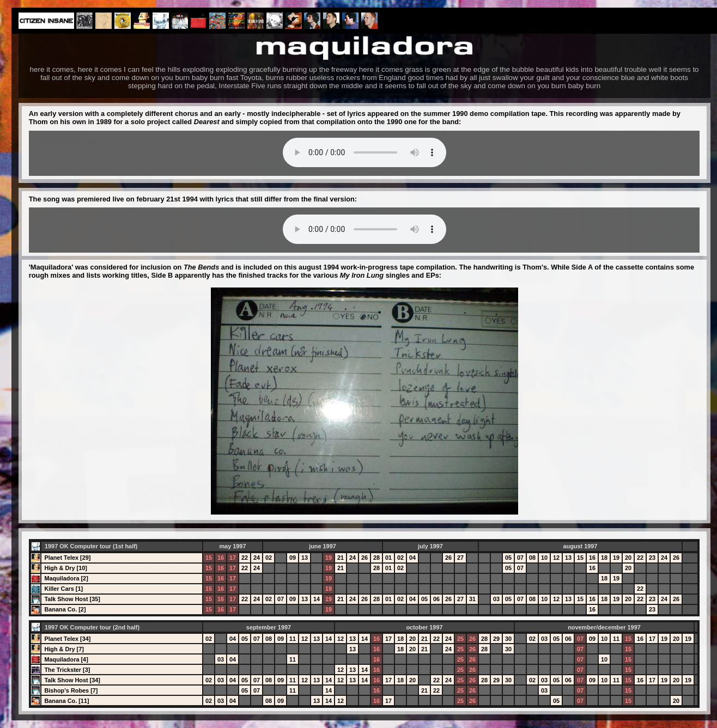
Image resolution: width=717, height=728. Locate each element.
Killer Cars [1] (63, 589)
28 (376, 558)
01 (388, 558)
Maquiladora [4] (66, 659)
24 (257, 558)
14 (317, 599)
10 (544, 558)
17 (233, 558)
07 (520, 558)
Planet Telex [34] (67, 639)
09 (293, 558)
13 (305, 558)
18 (604, 558)
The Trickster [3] (67, 670)
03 (496, 599)
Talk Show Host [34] (72, 680)
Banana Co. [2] (65, 609)
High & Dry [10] (66, 568)
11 (293, 639)
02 (269, 558)
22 (245, 558)
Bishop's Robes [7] (71, 690)
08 (532, 558)
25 (460, 639)
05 (508, 558)
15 (209, 558)
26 (364, 558)
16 (221, 558)
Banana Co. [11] (66, 701)
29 (496, 639)
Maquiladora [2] (66, 578)
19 (329, 558)
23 (652, 558)
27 (460, 558)
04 (412, 558)
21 (341, 558)
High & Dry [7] (64, 649)
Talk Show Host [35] (72, 599)
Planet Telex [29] (67, 558)
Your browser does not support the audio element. (364, 152)
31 (472, 599)
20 (628, 558)
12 (556, 558)
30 (508, 639)
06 (436, 599)
